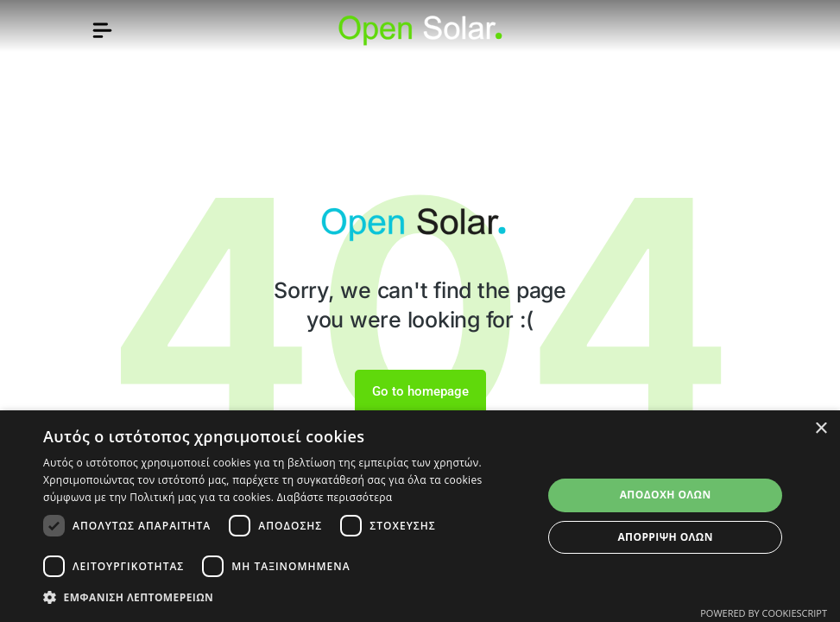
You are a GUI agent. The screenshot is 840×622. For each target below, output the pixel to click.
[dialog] (420, 516)
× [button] (821, 429)
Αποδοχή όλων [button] (666, 495)
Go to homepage (420, 391)
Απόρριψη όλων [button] (665, 537)
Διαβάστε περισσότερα (335, 497)
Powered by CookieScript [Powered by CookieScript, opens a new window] (764, 613)
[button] (285, 598)
